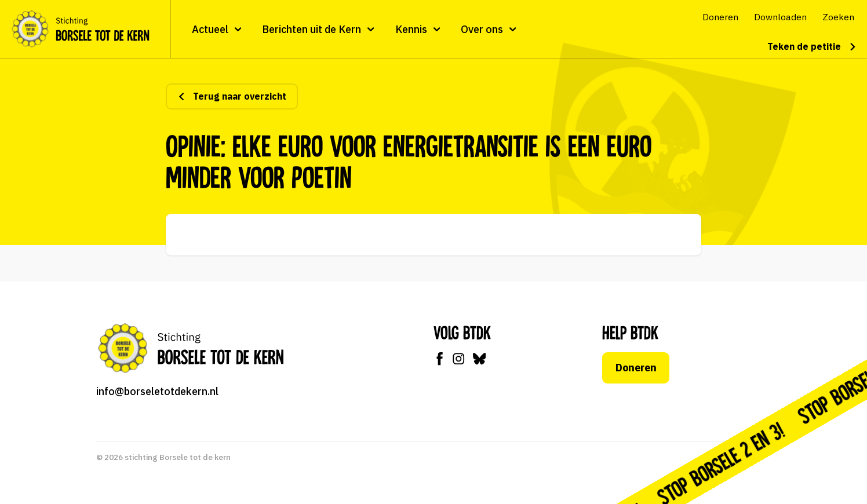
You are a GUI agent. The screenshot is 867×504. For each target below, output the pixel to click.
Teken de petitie (812, 46)
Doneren (636, 368)
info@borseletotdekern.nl (157, 391)
